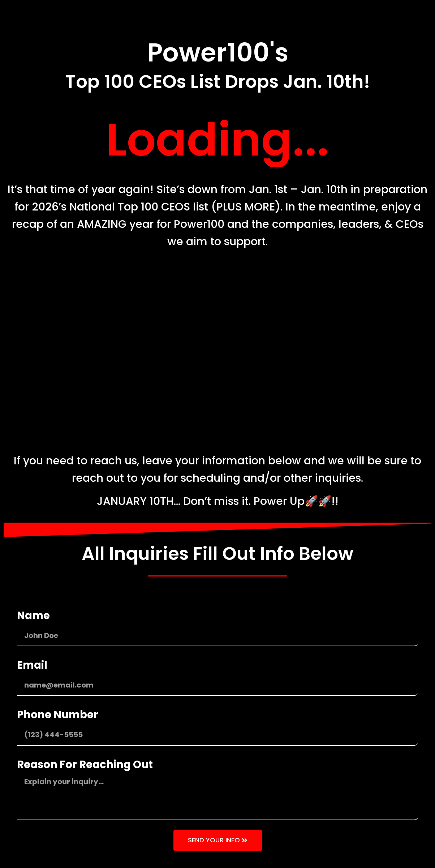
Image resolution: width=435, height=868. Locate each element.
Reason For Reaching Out (85, 765)
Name (33, 616)
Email (32, 665)
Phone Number (58, 715)
